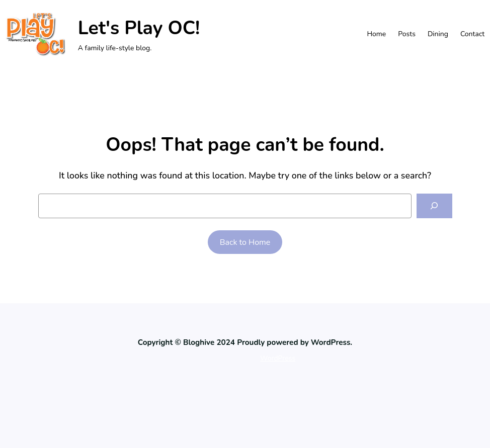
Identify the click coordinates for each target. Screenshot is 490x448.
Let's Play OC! (139, 28)
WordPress (278, 358)
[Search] (434, 206)
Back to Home (245, 242)
